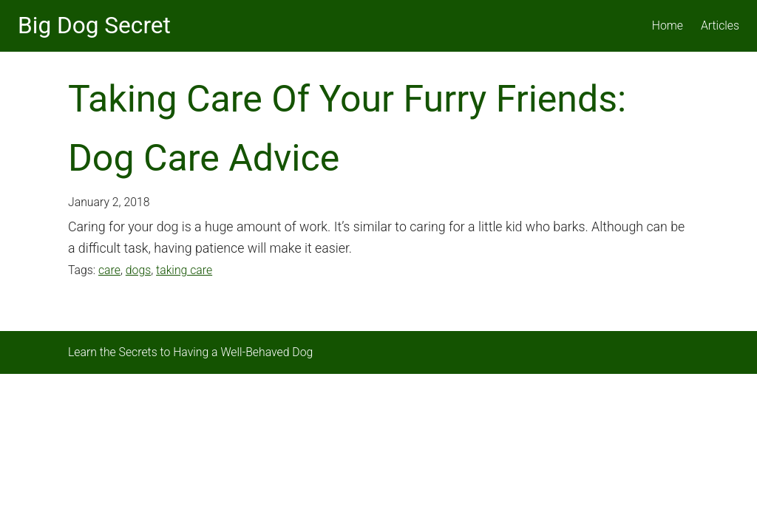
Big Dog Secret (94, 25)
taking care (184, 270)
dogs (138, 270)
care (109, 270)
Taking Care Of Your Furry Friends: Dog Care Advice (347, 129)
